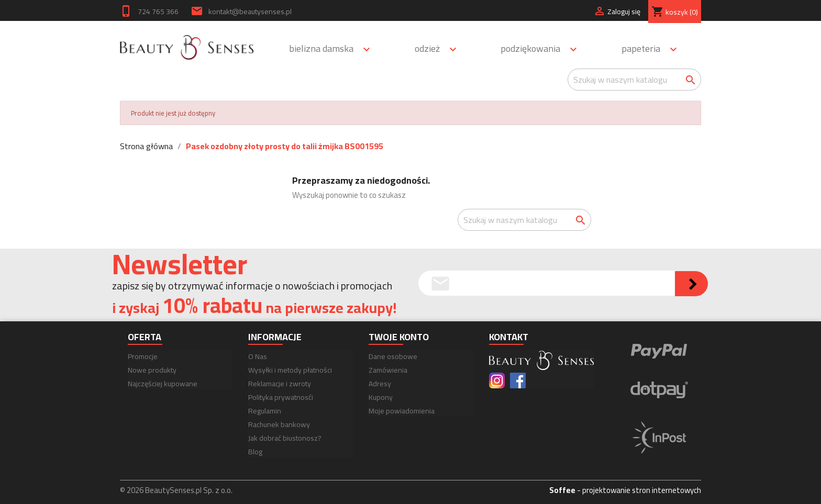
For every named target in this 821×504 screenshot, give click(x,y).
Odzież (440, 49)
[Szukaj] (634, 80)
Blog (255, 452)
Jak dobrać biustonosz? (285, 438)
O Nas (258, 356)
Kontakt (509, 337)
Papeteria (654, 49)
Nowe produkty (152, 370)
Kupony (381, 397)
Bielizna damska (334, 49)
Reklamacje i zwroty (280, 384)
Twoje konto (399, 337)
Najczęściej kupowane (163, 384)
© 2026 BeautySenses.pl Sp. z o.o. (176, 490)
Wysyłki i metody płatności (290, 370)
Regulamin (265, 411)
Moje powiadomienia (402, 411)
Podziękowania (543, 49)
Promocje (143, 356)
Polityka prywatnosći (281, 397)
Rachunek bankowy (279, 424)
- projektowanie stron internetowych (625, 490)
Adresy (380, 384)
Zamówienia (388, 370)
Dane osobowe (393, 356)
